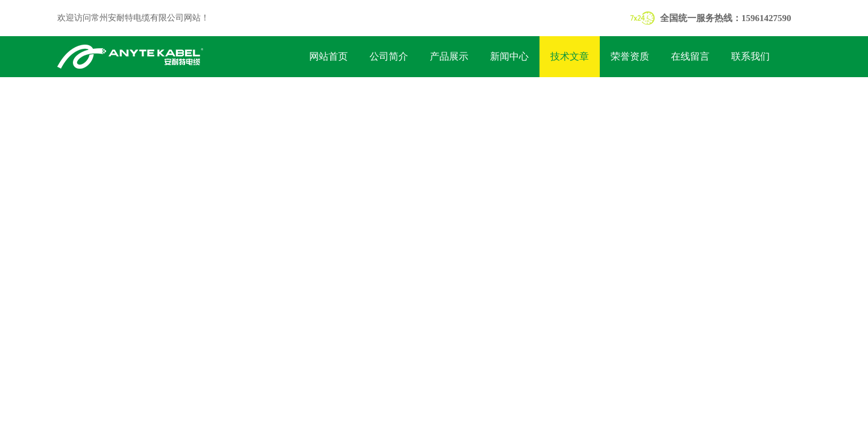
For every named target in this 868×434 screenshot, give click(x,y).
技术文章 (570, 56)
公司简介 (389, 56)
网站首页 (329, 56)
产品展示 (449, 56)
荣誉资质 (630, 56)
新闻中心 (509, 56)
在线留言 (690, 56)
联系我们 (750, 56)
